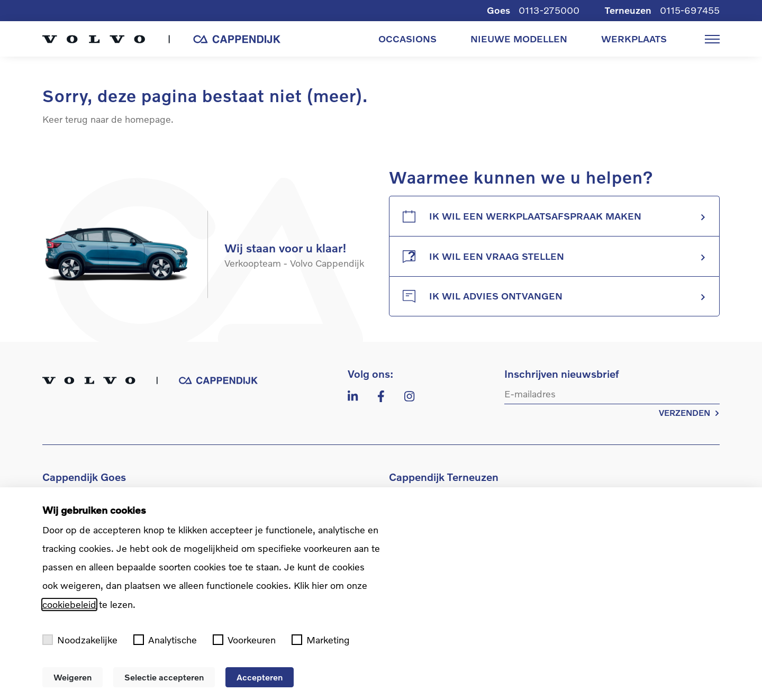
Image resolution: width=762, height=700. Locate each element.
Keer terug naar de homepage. (108, 119)
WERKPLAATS (634, 39)
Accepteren (260, 677)
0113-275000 (549, 10)
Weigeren (72, 677)
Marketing (321, 640)
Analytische (165, 640)
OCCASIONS (407, 39)
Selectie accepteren (164, 677)
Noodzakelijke (80, 640)
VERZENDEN (689, 412)
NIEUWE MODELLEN (519, 39)
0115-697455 (690, 10)
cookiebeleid (69, 604)
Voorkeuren (244, 640)
